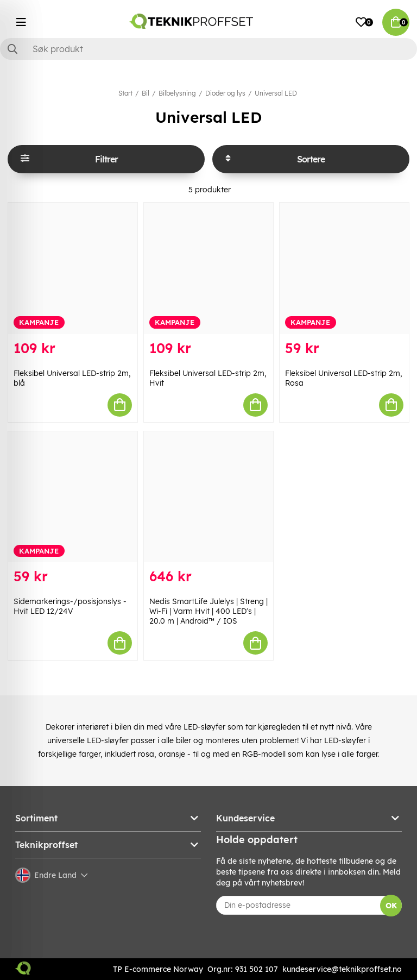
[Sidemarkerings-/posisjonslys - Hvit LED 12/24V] (73, 497)
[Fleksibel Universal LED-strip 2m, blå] (73, 268)
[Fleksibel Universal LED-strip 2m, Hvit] (208, 268)
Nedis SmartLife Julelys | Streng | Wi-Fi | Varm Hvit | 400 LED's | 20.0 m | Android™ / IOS (208, 611)
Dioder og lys (225, 93)
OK (391, 906)
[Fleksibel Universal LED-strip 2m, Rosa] (344, 268)
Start (125, 93)
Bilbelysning (177, 93)
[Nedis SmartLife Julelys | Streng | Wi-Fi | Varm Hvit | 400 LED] (208, 497)
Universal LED (276, 93)
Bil (146, 93)
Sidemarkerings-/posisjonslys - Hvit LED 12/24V (70, 606)
